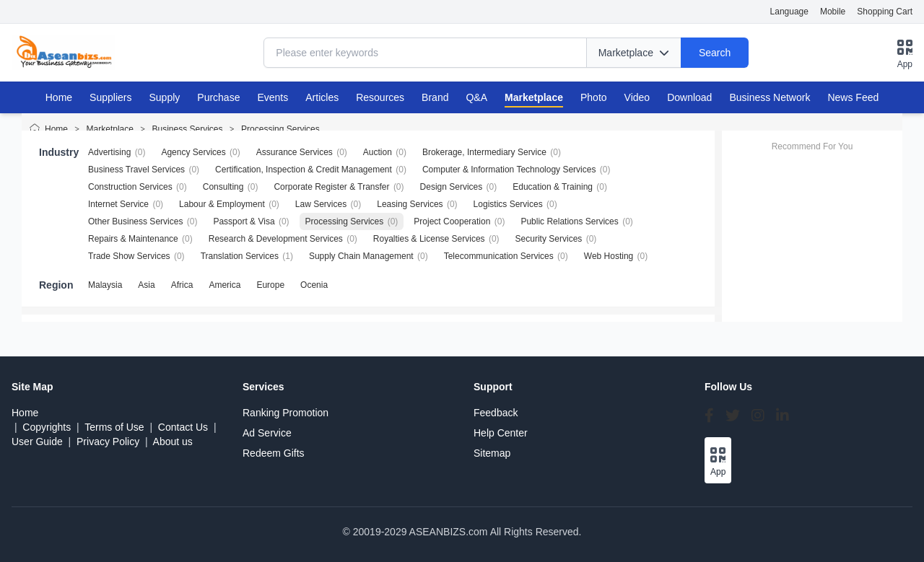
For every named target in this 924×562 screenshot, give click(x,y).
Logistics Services (508, 204)
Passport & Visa (244, 221)
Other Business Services (135, 221)
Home (59, 97)
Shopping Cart (885, 12)
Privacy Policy (108, 442)
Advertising (109, 152)
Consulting (223, 187)
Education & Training (553, 187)
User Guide (37, 442)
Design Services (452, 187)
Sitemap (492, 453)
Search (715, 53)
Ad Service (267, 433)
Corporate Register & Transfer (331, 187)
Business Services (187, 129)
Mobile (833, 12)
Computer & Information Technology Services (509, 170)
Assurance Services (295, 152)
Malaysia (105, 285)
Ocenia (314, 285)
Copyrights (47, 427)
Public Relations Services (569, 221)
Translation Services (240, 256)
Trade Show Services (129, 256)
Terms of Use (114, 427)
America (225, 285)
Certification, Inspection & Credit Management (304, 170)
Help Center (501, 433)
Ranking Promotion (286, 413)
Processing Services (280, 129)
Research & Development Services (276, 239)
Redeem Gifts (274, 453)
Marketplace (110, 129)
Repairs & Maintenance (133, 239)
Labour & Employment (222, 204)
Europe (270, 285)
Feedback (496, 413)
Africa (182, 285)
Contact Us (183, 427)
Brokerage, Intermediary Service (484, 152)
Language (789, 12)
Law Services (321, 204)
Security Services (549, 239)
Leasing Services (410, 204)
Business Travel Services (136, 170)
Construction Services (130, 187)
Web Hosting (609, 256)
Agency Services (193, 152)
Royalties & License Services (429, 239)
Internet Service (118, 204)
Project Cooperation (452, 221)
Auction (378, 152)
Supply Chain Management (361, 256)
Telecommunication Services (499, 256)
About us (173, 442)
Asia (146, 285)
